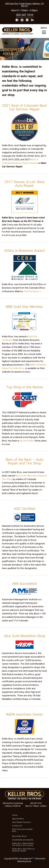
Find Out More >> (32, 291)
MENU (44, 31)
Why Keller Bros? (20, 836)
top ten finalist (27, 441)
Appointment (18, 819)
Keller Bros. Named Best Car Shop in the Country (23, 844)
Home (15, 815)
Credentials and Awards (23, 840)
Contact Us (17, 826)
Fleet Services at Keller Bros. (22, 830)
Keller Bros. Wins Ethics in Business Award (23, 850)
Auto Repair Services (21, 822)
